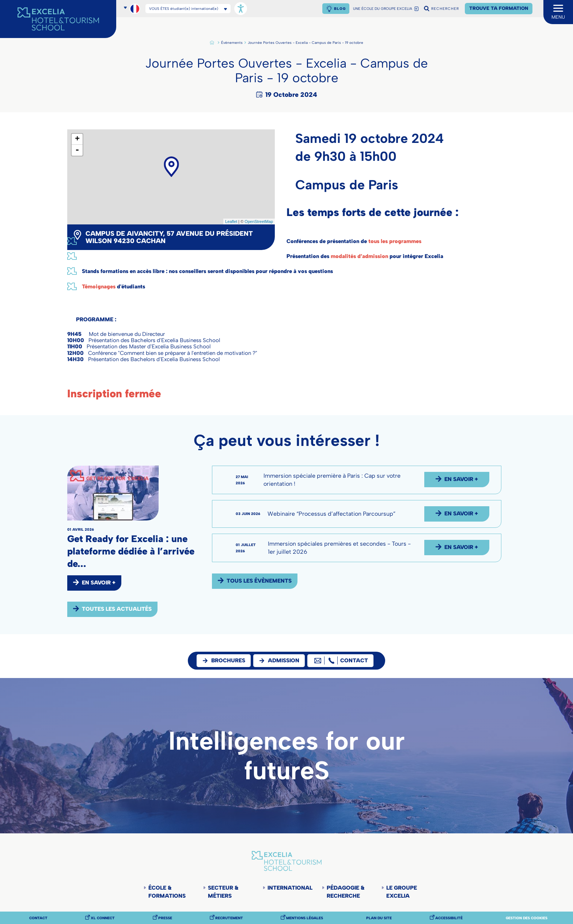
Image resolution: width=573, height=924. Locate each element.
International (289, 888)
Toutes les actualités (117, 609)
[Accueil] (58, 19)
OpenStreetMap (259, 221)
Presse (165, 918)
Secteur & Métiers (223, 892)
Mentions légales (305, 918)
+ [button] (77, 139)
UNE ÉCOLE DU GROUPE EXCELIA (383, 9)
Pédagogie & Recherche (346, 892)
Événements (232, 43)
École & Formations (167, 892)
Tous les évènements (259, 581)
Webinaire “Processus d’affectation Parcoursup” (331, 514)
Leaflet (231, 221)
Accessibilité (449, 918)
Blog (340, 9)
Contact (38, 918)
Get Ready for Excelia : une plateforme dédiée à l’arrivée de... (131, 551)
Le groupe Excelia (402, 892)
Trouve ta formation (499, 8)
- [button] (77, 150)
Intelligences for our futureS (287, 756)
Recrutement (229, 918)
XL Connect (103, 918)
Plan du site (379, 918)
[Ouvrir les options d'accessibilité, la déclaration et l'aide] (241, 9)
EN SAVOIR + (99, 583)
